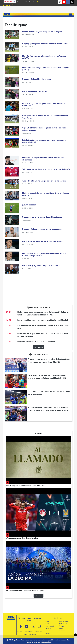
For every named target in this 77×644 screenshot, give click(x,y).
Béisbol (48, 633)
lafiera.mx (38, 632)
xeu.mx (19, 632)
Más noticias (39, 347)
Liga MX (48, 621)
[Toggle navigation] (71, 15)
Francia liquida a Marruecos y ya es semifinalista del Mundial (43, 320)
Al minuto (62, 631)
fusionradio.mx (28, 632)
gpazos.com (33, 634)
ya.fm (25, 634)
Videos (61, 628)
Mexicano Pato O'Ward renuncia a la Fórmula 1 (37, 342)
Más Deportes (64, 621)
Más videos (38, 596)
